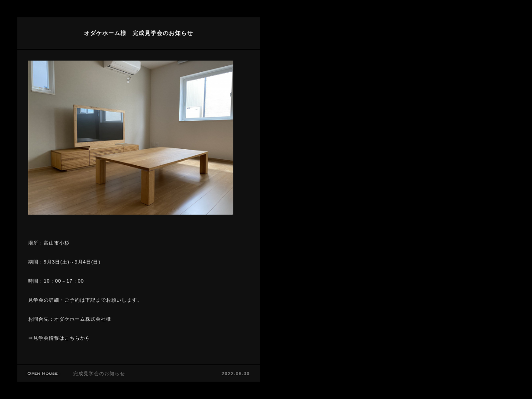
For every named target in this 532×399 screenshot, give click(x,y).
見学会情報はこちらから (62, 338)
